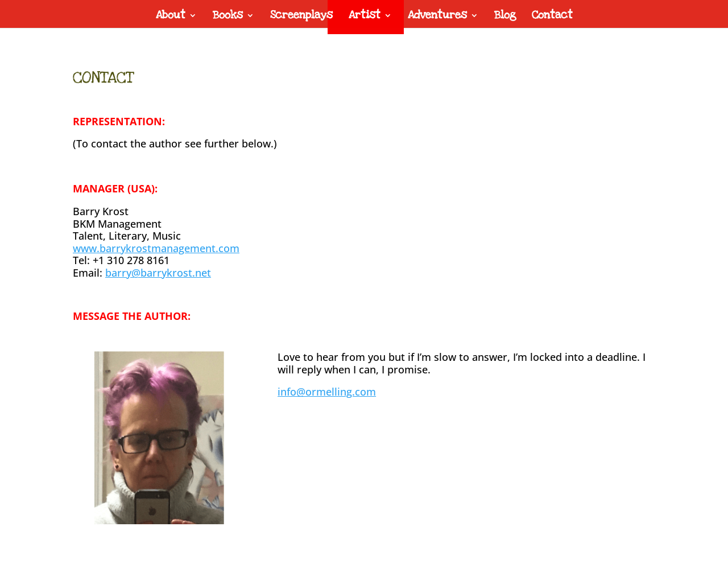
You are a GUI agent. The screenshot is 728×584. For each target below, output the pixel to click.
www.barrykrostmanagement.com (156, 248)
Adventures (437, 17)
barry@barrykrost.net (158, 273)
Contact (552, 17)
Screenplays (301, 17)
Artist (365, 17)
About (171, 17)
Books (228, 17)
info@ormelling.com (327, 392)
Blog (505, 17)
